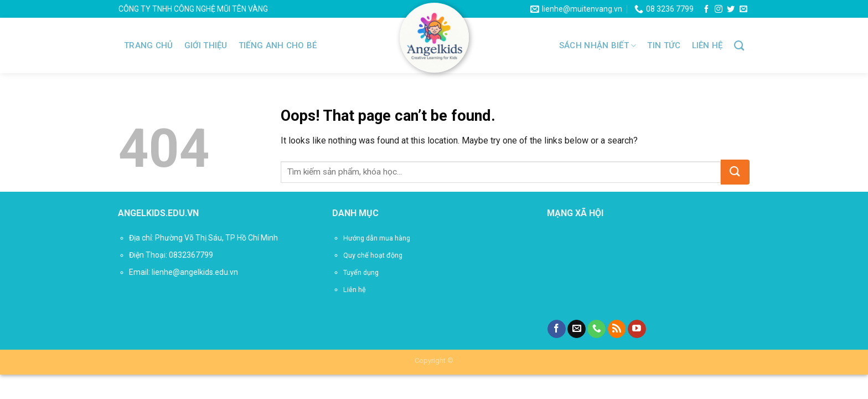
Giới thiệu (206, 45)
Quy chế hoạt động (373, 255)
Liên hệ (707, 45)
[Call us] (596, 329)
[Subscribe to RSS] (617, 329)
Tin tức (664, 45)
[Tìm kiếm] (739, 46)
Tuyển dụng (361, 272)
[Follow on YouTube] (637, 329)
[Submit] (735, 172)
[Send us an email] (743, 9)
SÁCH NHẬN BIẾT (598, 46)
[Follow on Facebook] (706, 9)
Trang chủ (149, 45)
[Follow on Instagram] (719, 9)
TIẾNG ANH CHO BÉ (278, 45)
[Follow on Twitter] (731, 9)
